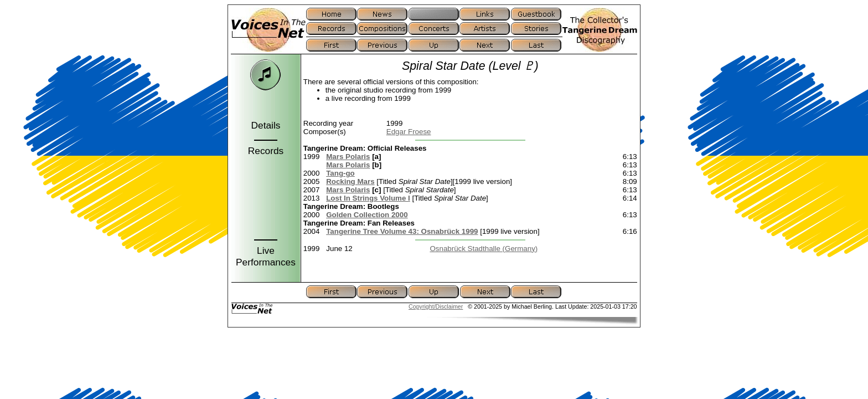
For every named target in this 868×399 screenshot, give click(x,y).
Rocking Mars (350, 181)
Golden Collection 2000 (367, 215)
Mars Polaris (348, 157)
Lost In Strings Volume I (368, 198)
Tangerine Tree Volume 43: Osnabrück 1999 (402, 231)
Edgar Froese (409, 132)
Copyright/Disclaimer (436, 306)
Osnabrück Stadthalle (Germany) (484, 249)
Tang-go (340, 173)
